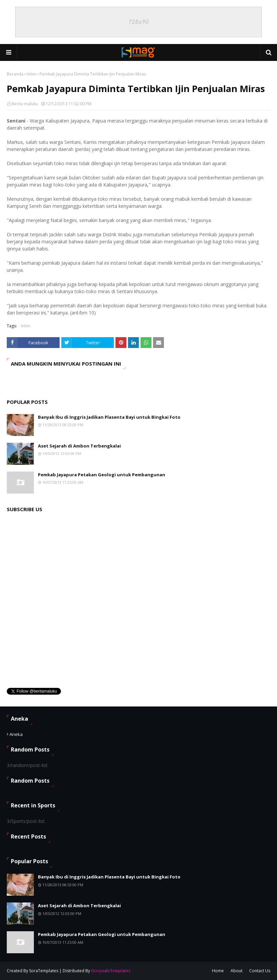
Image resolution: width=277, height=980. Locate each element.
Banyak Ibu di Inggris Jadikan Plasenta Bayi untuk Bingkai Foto (109, 417)
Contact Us (260, 971)
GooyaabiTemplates (111, 971)
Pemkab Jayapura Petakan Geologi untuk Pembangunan (102, 475)
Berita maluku (25, 104)
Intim (31, 74)
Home (218, 971)
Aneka (16, 734)
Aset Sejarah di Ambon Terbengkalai (79, 446)
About (237, 971)
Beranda (15, 74)
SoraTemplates (44, 971)
